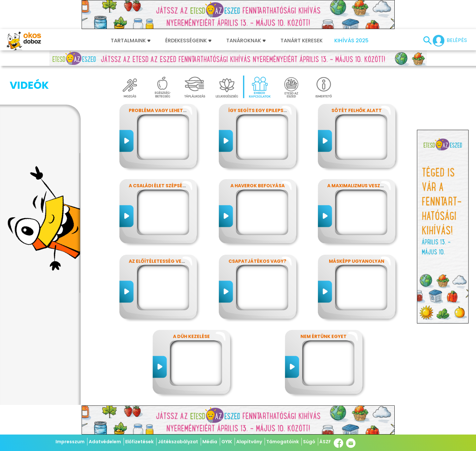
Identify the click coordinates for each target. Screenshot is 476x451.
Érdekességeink (188, 41)
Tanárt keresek (302, 41)
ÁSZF (325, 442)
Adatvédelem (105, 442)
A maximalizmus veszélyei (360, 186)
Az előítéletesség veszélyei (164, 261)
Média (210, 442)
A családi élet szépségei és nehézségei (177, 186)
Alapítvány (249, 442)
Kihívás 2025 (351, 41)
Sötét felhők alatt (357, 110)
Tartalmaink (131, 41)
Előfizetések (139, 442)
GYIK (227, 442)
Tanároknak (246, 41)
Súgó (309, 442)
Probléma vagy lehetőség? (164, 110)
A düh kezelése (191, 336)
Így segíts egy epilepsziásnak (266, 110)
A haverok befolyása (258, 186)
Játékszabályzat (178, 442)
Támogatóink (283, 442)
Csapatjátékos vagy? (257, 261)
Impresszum (70, 442)
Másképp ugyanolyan (357, 261)
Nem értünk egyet (324, 336)
